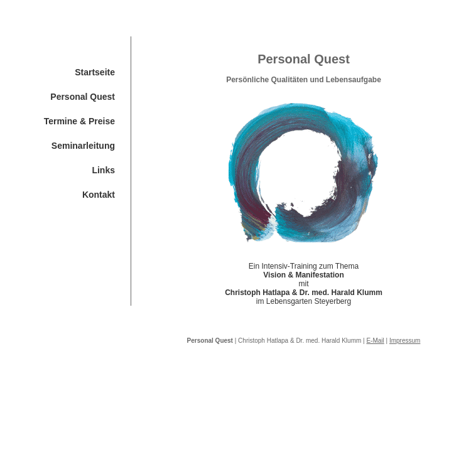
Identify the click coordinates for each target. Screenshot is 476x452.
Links (103, 170)
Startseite (95, 72)
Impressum (405, 341)
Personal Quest (83, 97)
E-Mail (375, 341)
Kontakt (99, 195)
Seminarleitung (83, 146)
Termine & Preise (79, 121)
